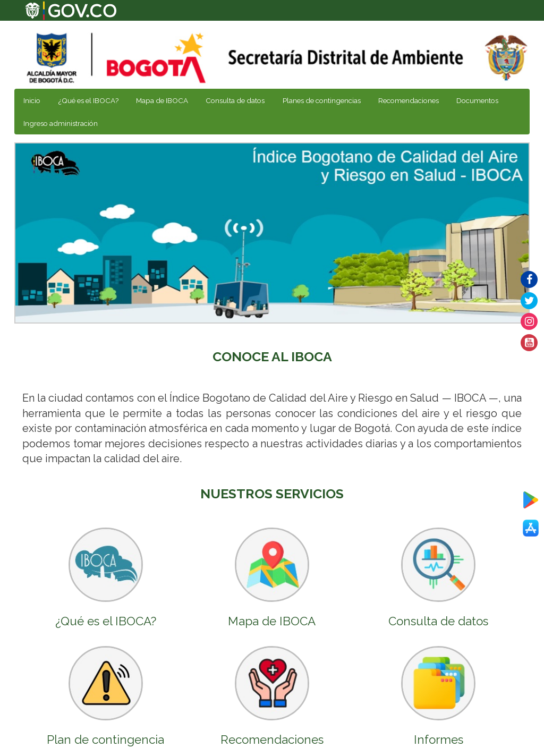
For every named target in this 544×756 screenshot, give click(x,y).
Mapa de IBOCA (162, 100)
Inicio (32, 100)
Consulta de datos (235, 100)
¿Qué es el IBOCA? (88, 100)
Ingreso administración (61, 123)
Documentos (477, 100)
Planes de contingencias (322, 100)
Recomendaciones (409, 100)
